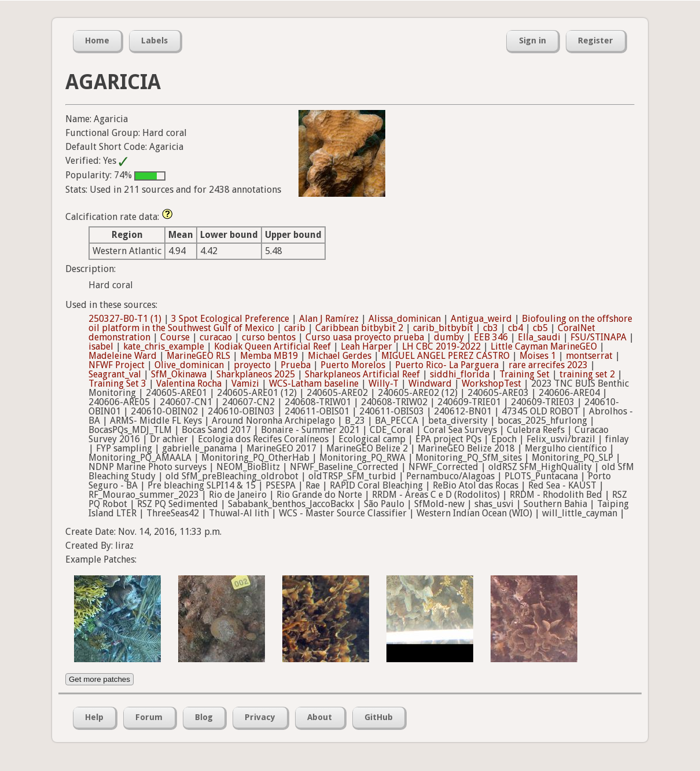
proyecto (252, 365)
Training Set (524, 374)
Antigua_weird (481, 319)
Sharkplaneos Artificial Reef (362, 374)
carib (295, 328)
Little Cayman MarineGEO (544, 346)
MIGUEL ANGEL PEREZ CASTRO (445, 356)
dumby (449, 337)
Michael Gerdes (340, 356)
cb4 (515, 328)
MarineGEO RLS (198, 356)
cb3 (491, 328)
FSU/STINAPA (598, 337)
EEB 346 (491, 337)
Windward (430, 383)
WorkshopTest (491, 383)
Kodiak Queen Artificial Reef (272, 346)
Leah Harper (366, 346)
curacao (216, 337)
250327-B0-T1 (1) (125, 319)
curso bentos (269, 337)
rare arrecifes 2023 (548, 365)
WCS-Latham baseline (314, 383)
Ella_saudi (539, 337)
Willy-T (384, 383)
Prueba (296, 365)
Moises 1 (538, 356)
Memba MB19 (269, 356)
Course (175, 337)
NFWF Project (117, 365)
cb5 (540, 328)
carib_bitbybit (443, 328)
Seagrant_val (115, 374)
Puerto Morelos (353, 365)
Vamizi (245, 383)
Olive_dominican (189, 365)
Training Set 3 (117, 383)
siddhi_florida (460, 374)
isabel (101, 346)
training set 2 (587, 374)
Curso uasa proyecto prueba (365, 337)
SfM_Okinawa (179, 374)
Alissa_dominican (405, 319)
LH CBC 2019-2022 (441, 346)
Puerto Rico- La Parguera (447, 365)
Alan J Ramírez (329, 319)
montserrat (589, 356)
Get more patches (100, 679)
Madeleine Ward (123, 356)
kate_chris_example (164, 346)
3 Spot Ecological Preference (230, 319)
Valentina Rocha (189, 383)
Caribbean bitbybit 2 (359, 328)
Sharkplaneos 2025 (256, 374)
